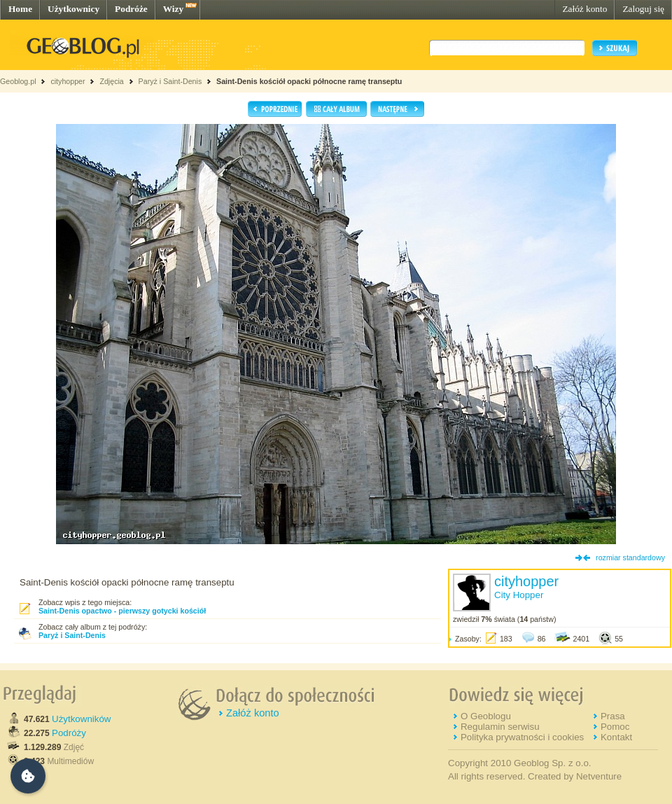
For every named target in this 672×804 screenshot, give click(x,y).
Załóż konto (584, 9)
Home (20, 9)
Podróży (69, 733)
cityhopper (68, 81)
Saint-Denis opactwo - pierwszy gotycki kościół (122, 611)
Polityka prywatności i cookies (522, 737)
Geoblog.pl (18, 81)
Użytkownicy (73, 9)
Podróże (131, 9)
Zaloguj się (643, 9)
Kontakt (616, 737)
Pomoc (615, 727)
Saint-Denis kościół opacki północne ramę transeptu (309, 81)
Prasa (613, 716)
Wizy (173, 9)
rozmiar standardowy (630, 557)
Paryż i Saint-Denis (170, 81)
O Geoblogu (486, 716)
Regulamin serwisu (500, 727)
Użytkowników (81, 719)
